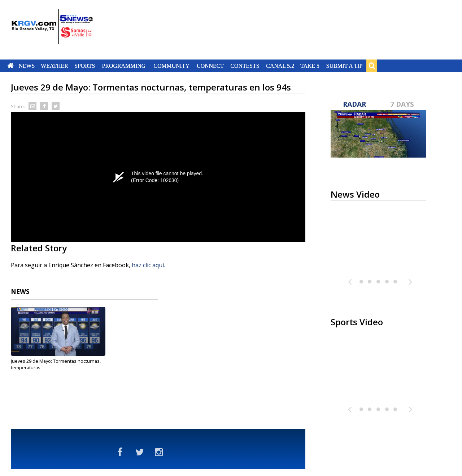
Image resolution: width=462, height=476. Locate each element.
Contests (245, 66)
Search (372, 66)
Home (11, 66)
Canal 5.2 (280, 66)
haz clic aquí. (148, 265)
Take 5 (310, 66)
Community (172, 66)
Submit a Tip (344, 66)
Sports (85, 66)
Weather (55, 66)
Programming (124, 66)
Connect (210, 66)
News (27, 66)
